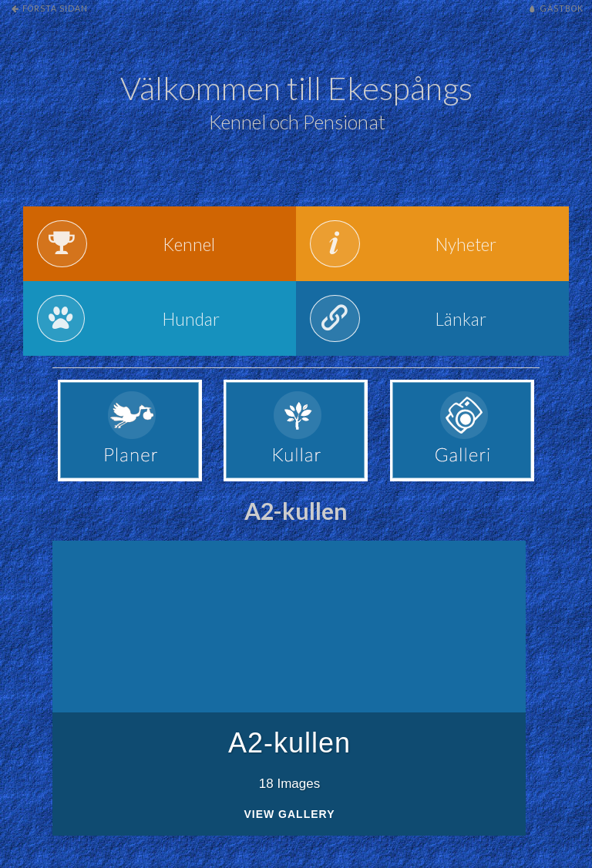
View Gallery (289, 824)
